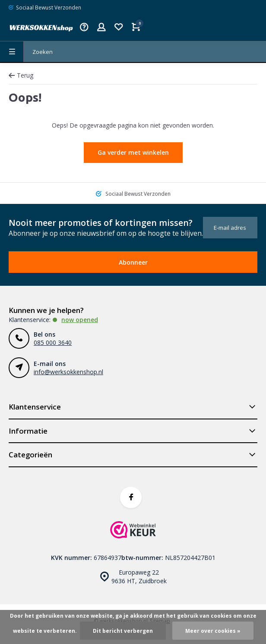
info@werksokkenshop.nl (68, 372)
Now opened (80, 320)
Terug (21, 75)
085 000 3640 (53, 342)
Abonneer (133, 262)
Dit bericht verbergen (123, 631)
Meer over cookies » (213, 631)
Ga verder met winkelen (133, 152)
